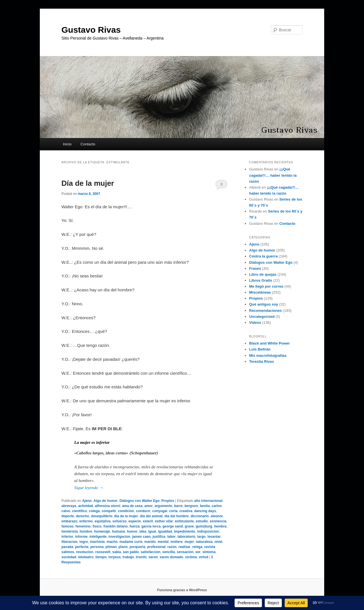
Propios (168, 501)
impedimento (185, 531)
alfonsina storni (107, 506)
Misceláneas (260, 292)
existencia (218, 521)
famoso (68, 526)
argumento (164, 506)
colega (94, 511)
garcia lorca (151, 526)
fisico (97, 526)
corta (173, 511)
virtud (203, 557)
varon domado (172, 557)
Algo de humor (106, 501)
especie (135, 521)
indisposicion (208, 531)
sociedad (69, 557)
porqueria (137, 547)
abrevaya (69, 506)
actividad (86, 506)
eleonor (217, 516)
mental (163, 542)
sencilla (169, 552)
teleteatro (86, 557)
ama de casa (132, 506)
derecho (83, 516)
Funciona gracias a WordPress (182, 590)
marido (150, 542)
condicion (126, 511)
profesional (156, 547)
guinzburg (204, 526)
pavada (67, 547)
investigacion (119, 537)
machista (97, 542)
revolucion (85, 552)
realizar (185, 547)
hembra (220, 526)
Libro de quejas (263, 274)
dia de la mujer (126, 516)
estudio (202, 521)
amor (149, 506)
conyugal (160, 511)
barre (178, 506)
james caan (141, 537)
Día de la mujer (88, 183)
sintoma (209, 552)
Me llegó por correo (266, 286)
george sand (172, 526)
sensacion (185, 552)
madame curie (131, 542)
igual (152, 531)
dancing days (205, 511)
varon (153, 557)
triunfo (141, 557)
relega (197, 547)
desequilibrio (102, 516)
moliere (177, 542)
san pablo (131, 552)
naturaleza (204, 542)
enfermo (86, 521)
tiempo (101, 557)
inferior (67, 537)
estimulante (184, 521)
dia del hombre (176, 516)
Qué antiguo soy (264, 304)
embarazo (69, 521)
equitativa (103, 521)
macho (112, 542)
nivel (218, 542)
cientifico (79, 511)
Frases (255, 268)
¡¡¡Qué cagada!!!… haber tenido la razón (273, 175)
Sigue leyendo (89, 488)
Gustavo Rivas (91, 30)
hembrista (70, 531)
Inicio (67, 144)
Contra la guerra (263, 256)
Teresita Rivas (261, 361)
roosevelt (103, 552)
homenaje (102, 531)
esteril (148, 521)
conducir (143, 511)
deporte (68, 516)
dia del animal (151, 516)
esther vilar (164, 521)
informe (81, 537)
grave (189, 526)
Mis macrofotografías (268, 356)
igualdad (165, 531)
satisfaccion (151, 552)
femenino (83, 526)
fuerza (134, 526)
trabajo (128, 557)
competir (109, 511)
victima (191, 557)
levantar (214, 537)
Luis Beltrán (260, 349)
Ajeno (87, 501)
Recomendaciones (265, 311)
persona (97, 547)
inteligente (98, 537)
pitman (111, 547)
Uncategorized (262, 317)
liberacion (70, 542)
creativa (186, 511)
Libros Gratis (261, 280)
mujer (189, 542)
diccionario (200, 516)
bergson (191, 506)
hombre (86, 531)
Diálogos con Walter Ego (139, 501)
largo (201, 537)
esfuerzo (119, 521)
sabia (117, 552)
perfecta (82, 547)
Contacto (88, 144)
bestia (205, 506)
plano (123, 547)
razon (172, 547)
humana (118, 531)
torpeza (114, 557)
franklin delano (115, 526)
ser (198, 552)
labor (171, 537)
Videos (255, 322)
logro (84, 542)
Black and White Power (269, 343)
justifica (159, 537)
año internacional (208, 501)
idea (143, 531)
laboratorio (186, 537)
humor (132, 531)
